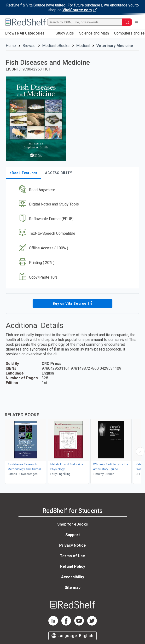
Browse (29, 46)
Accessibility (73, 577)
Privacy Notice (72, 545)
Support (73, 535)
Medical (83, 46)
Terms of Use (72, 556)
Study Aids (65, 33)
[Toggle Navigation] (137, 22)
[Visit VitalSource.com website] (72, 8)
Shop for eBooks (73, 524)
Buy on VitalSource (72, 304)
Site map (73, 588)
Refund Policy (73, 566)
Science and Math (94, 33)
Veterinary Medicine (115, 46)
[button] (72, 190)
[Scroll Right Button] (140, 451)
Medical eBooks (56, 46)
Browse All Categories (25, 33)
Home (11, 46)
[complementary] (72, 442)
